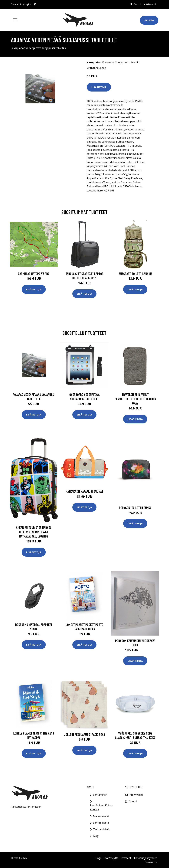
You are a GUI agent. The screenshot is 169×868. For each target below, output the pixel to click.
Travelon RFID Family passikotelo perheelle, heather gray (135, 399)
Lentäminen (100, 795)
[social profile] (35, 4)
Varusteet (108, 62)
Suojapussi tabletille (127, 62)
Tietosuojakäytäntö (145, 858)
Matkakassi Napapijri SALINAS (84, 491)
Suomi (137, 4)
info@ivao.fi (150, 4)
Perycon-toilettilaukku (135, 508)
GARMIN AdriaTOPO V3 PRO (34, 274)
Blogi (96, 836)
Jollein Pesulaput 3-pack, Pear (84, 734)
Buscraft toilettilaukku (135, 274)
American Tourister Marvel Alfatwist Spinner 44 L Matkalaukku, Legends (34, 532)
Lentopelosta (101, 823)
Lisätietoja (99, 87)
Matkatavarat (101, 816)
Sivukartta (151, 862)
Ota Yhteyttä (111, 858)
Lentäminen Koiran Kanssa (102, 807)
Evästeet (126, 858)
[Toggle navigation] (15, 20)
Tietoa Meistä (101, 829)
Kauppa (149, 20)
